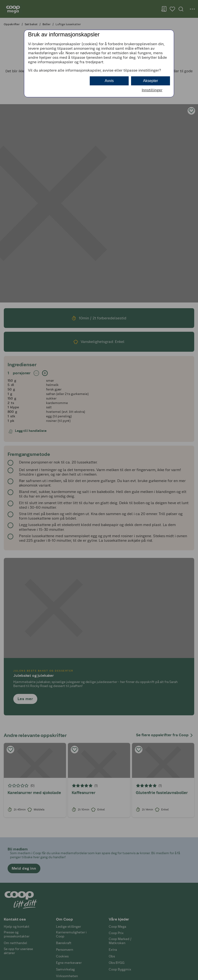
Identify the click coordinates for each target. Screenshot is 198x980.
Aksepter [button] (150, 81)
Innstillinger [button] (152, 90)
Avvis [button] (109, 81)
